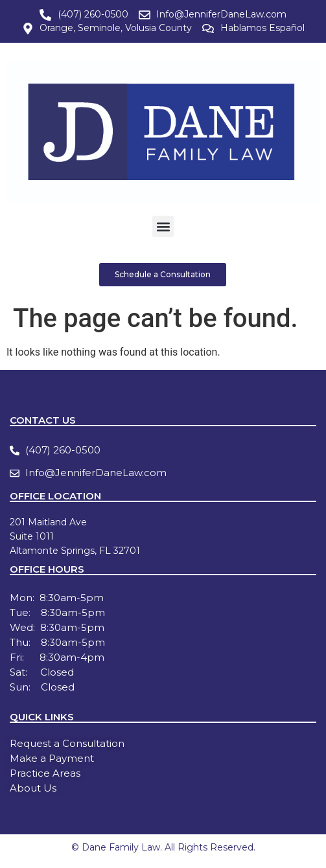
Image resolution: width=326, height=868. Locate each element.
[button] (163, 226)
